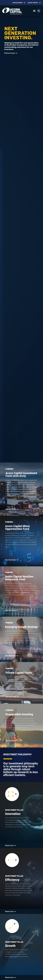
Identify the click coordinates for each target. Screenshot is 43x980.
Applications (19, 3)
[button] (34, 11)
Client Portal (34, 3)
